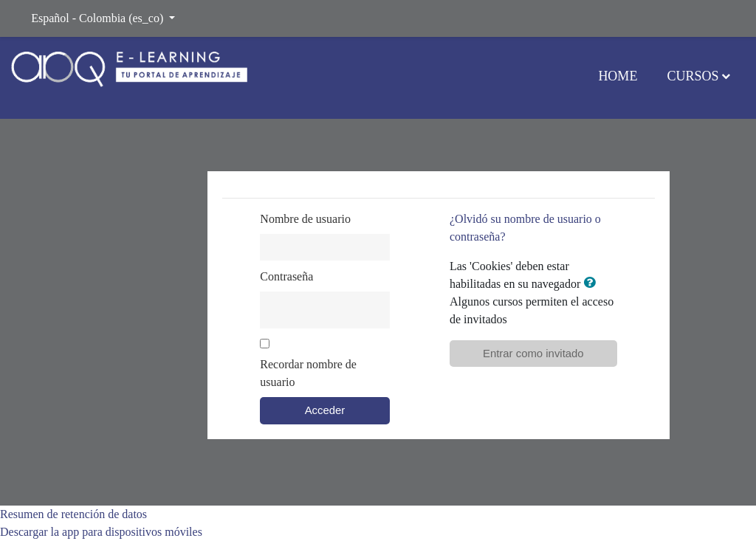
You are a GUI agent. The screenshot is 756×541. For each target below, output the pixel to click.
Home (618, 76)
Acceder (325, 410)
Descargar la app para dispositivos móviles (101, 532)
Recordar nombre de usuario (308, 373)
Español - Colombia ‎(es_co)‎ (99, 18)
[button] (592, 283)
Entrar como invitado (533, 353)
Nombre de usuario (305, 219)
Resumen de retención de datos (73, 514)
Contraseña (286, 276)
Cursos (693, 76)
